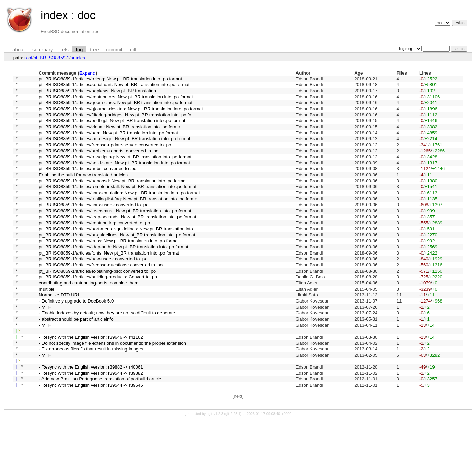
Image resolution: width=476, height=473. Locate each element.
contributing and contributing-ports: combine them (89, 318)
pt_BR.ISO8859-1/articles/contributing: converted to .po (94, 248)
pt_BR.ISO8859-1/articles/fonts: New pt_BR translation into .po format (109, 283)
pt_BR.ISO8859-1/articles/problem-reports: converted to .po (99, 164)
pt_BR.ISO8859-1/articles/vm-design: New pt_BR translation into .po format (114, 150)
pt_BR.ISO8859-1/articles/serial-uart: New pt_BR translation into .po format (114, 86)
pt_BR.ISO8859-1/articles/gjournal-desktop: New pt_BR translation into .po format (121, 114)
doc (86, 15)
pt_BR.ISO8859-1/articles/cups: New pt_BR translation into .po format (109, 269)
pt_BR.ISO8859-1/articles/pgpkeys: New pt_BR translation (97, 93)
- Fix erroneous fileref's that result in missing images (91, 396)
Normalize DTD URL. (60, 332)
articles (78, 58)
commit (114, 50)
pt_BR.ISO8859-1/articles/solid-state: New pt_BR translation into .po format (114, 177)
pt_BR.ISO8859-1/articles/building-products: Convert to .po (98, 311)
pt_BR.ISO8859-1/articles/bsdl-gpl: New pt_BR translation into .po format (112, 128)
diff (133, 50)
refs (64, 50)
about (19, 50)
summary (42, 50)
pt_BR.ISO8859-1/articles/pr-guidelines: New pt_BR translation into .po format (117, 262)
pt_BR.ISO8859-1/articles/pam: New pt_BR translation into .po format (108, 142)
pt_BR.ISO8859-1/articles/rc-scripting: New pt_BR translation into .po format (115, 171)
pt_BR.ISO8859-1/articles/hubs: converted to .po (88, 185)
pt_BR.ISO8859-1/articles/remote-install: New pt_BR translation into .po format (118, 206)
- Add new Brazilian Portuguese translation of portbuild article (100, 431)
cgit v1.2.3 (215, 467)
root (28, 58)
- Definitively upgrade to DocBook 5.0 (76, 339)
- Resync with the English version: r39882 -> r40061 (91, 417)
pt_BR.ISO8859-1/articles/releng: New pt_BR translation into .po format (110, 79)
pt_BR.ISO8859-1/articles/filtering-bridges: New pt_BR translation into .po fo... (117, 121)
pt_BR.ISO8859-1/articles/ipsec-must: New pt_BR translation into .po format (115, 234)
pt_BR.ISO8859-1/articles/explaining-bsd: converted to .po (97, 304)
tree (94, 50)
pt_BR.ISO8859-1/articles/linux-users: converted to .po (93, 227)
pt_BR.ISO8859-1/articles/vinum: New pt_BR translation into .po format (110, 135)
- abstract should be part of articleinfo (76, 360)
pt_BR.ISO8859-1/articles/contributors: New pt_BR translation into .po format (116, 100)
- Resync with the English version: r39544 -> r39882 (91, 423)
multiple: (47, 325)
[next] (238, 449)
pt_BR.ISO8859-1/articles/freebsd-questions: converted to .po (101, 297)
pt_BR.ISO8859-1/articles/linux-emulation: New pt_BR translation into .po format (119, 213)
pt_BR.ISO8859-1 (52, 58)
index (54, 15)
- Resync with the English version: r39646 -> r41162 (91, 381)
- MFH (45, 346)
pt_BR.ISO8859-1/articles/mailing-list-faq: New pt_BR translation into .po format (119, 220)
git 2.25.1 (233, 467)
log (80, 50)
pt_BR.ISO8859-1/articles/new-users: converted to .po (93, 290)
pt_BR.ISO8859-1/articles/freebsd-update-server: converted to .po (105, 156)
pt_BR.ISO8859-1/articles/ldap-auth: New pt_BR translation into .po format (113, 276)
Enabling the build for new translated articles (83, 192)
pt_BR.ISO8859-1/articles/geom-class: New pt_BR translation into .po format (116, 107)
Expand (87, 73)
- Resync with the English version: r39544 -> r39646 (91, 438)
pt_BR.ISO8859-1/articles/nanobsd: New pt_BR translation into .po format (113, 199)
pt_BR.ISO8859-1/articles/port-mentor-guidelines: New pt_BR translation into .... (119, 255)
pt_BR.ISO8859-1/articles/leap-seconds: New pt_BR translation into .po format (117, 241)
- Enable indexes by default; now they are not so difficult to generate (107, 353)
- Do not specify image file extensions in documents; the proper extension (112, 388)
